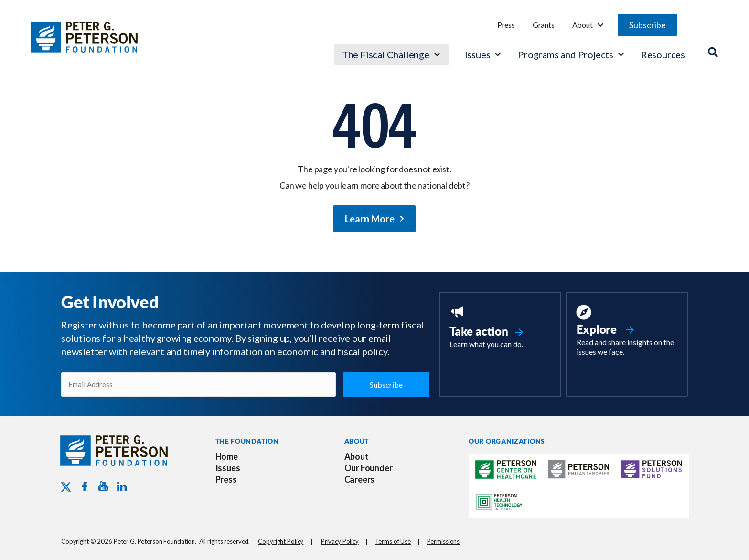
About (583, 25)
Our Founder (369, 468)
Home (227, 456)
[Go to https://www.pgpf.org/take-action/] (500, 328)
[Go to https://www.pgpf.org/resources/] (627, 332)
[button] (647, 25)
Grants (544, 25)
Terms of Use (393, 541)
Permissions (444, 541)
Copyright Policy (281, 541)
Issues (478, 54)
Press (506, 25)
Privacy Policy (340, 541)
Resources (663, 54)
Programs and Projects (572, 54)
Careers (360, 479)
